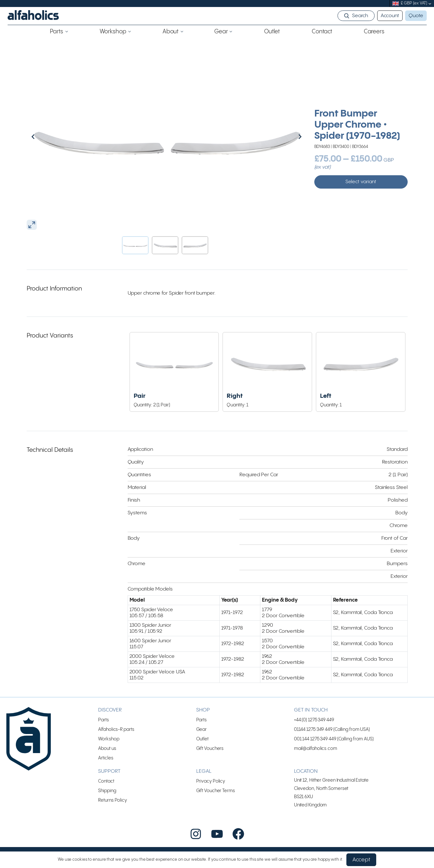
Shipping (107, 791)
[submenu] (430, 3)
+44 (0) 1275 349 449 (314, 720)
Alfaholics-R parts (116, 729)
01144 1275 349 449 (313, 729)
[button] (135, 245)
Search (360, 16)
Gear (202, 729)
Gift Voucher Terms (216, 791)
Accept (361, 860)
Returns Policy (113, 800)
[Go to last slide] (47, 137)
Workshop (109, 739)
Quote (416, 16)
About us (107, 748)
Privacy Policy (211, 781)
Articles (106, 758)
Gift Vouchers (210, 748)
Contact (106, 781)
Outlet (202, 739)
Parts (103, 720)
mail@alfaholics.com (316, 748)
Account (390, 16)
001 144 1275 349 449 (315, 739)
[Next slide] (286, 137)
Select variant (361, 182)
